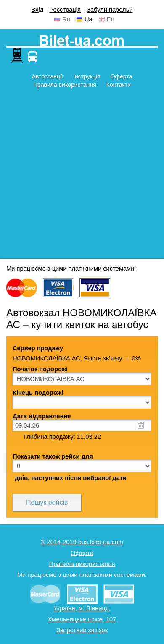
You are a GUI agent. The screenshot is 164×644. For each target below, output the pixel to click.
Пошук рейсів (47, 502)
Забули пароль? (110, 10)
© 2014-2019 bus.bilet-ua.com (82, 542)
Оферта (122, 76)
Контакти (119, 85)
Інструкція (87, 76)
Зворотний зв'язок (82, 630)
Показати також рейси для (53, 456)
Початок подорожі (40, 369)
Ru (66, 19)
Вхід (38, 10)
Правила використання (65, 85)
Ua (89, 19)
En (111, 19)
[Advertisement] (82, 177)
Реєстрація (65, 10)
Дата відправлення (42, 416)
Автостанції (48, 76)
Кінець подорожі (38, 393)
